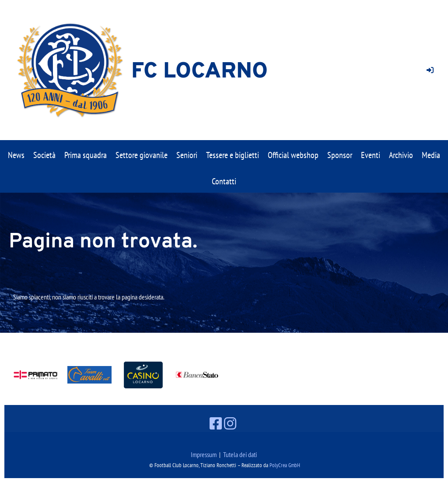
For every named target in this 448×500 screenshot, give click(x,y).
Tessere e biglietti (233, 155)
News (16, 155)
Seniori (187, 155)
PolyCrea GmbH (285, 465)
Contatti (224, 181)
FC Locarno (199, 72)
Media (431, 155)
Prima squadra (86, 155)
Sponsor (340, 155)
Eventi (371, 155)
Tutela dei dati (240, 454)
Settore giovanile (142, 155)
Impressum (204, 454)
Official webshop (293, 155)
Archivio (401, 155)
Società (44, 155)
